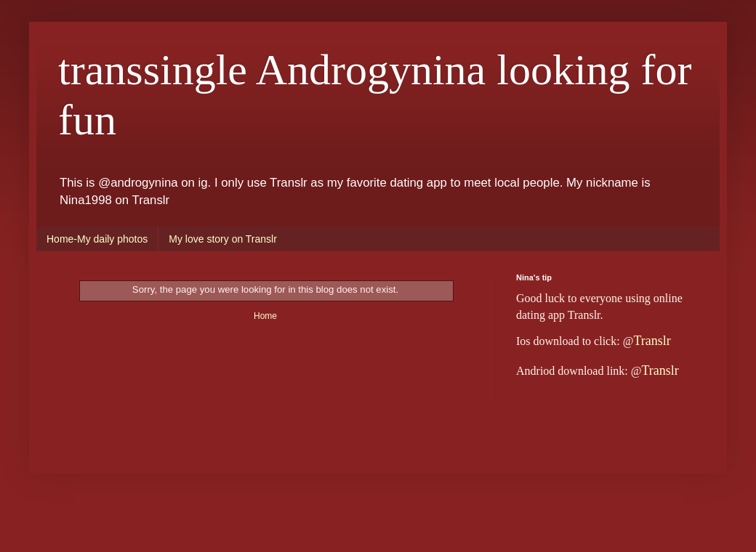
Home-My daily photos (97, 239)
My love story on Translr (223, 239)
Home (265, 316)
